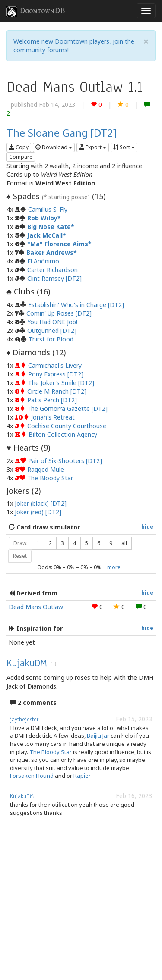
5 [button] (87, 543)
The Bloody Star (50, 478)
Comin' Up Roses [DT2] (59, 313)
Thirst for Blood (51, 339)
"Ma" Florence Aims (58, 244)
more (114, 567)
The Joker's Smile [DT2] (61, 383)
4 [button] (75, 543)
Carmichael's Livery (55, 365)
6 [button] (99, 543)
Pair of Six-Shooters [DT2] (65, 461)
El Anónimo (43, 261)
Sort (124, 147)
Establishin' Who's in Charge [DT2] (76, 305)
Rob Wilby (42, 218)
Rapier (82, 776)
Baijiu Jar (98, 736)
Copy (19, 147)
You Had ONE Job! (52, 322)
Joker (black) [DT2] (41, 503)
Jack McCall (45, 235)
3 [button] (62, 543)
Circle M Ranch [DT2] (57, 391)
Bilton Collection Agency (63, 434)
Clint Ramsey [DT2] (54, 278)
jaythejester (24, 720)
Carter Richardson (52, 270)
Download (54, 147)
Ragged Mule (46, 469)
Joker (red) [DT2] (38, 512)
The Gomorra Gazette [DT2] (67, 409)
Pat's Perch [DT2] (52, 400)
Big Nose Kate (49, 227)
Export (93, 147)
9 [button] (111, 543)
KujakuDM (27, 663)
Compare (21, 157)
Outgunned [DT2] (52, 330)
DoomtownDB (36, 12)
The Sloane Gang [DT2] (62, 133)
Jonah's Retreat (53, 417)
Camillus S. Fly (48, 209)
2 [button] (50, 543)
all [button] (124, 543)
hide (147, 526)
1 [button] (38, 543)
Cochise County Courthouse (67, 426)
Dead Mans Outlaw (36, 607)
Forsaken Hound (32, 776)
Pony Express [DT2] (56, 374)
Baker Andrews (50, 252)
